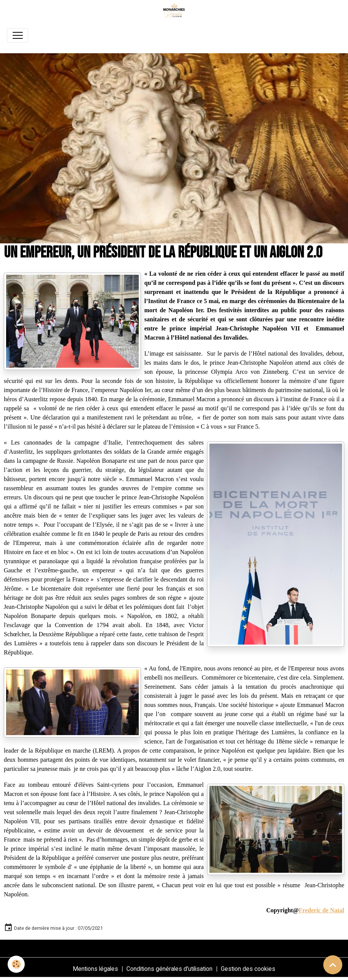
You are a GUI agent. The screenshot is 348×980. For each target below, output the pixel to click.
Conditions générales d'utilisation (169, 969)
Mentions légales (95, 969)
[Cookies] (16, 964)
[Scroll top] (333, 965)
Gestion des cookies (248, 969)
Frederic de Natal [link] (321, 910)
